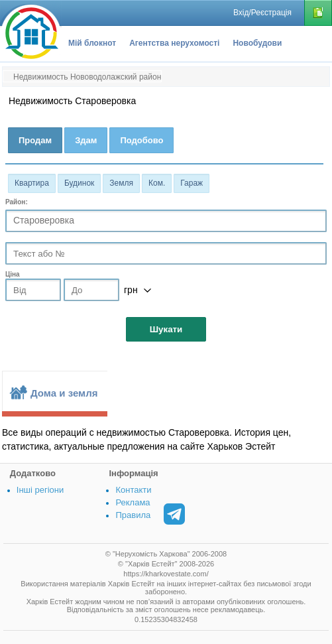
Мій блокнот (92, 43)
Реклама (133, 502)
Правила (133, 515)
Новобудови (257, 43)
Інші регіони (40, 490)
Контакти (133, 490)
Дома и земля (64, 393)
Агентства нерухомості (174, 43)
